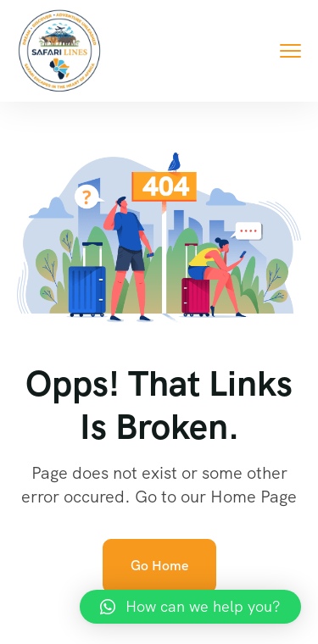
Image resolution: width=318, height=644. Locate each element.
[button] (190, 607)
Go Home (159, 566)
